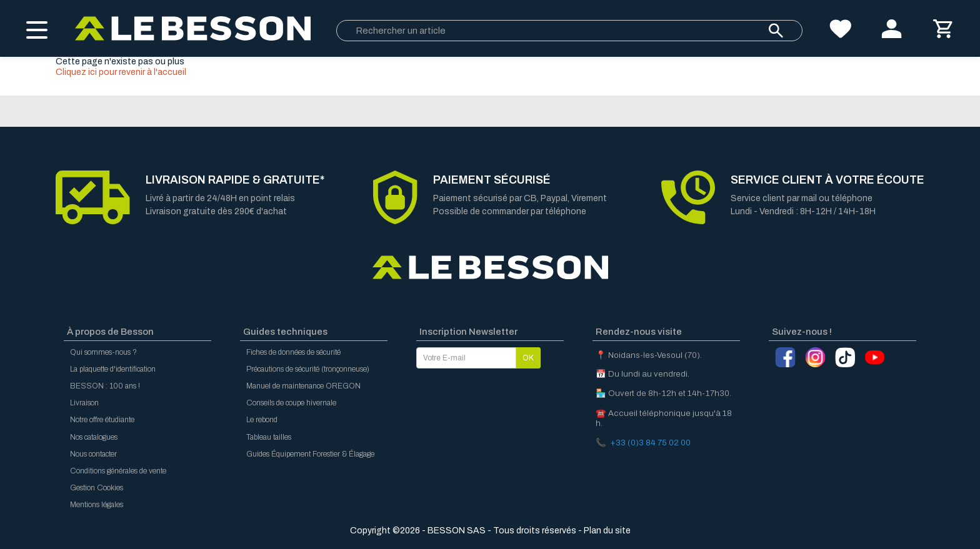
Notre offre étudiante (102, 420)
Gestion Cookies (97, 488)
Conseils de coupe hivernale (291, 403)
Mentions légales (97, 505)
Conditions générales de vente (118, 471)
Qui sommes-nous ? (103, 352)
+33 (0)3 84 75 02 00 (650, 443)
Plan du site (607, 531)
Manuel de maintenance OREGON (303, 386)
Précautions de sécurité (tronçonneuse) (308, 369)
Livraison (84, 403)
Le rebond (262, 420)
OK (528, 358)
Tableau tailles (269, 437)
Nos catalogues (94, 437)
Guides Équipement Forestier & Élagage (310, 454)
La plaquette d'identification (113, 369)
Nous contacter (93, 454)
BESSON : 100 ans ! (105, 386)
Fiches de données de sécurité (293, 352)
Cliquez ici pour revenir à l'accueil (121, 72)
